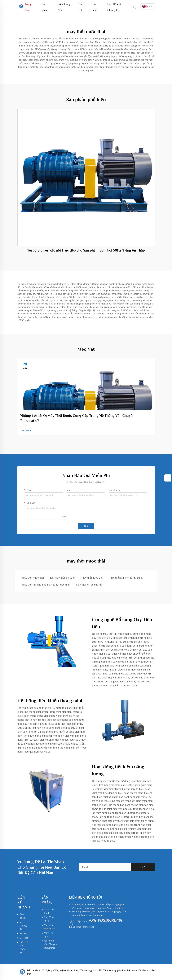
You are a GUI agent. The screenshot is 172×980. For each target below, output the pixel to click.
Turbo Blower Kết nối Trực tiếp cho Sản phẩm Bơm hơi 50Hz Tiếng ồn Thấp (86, 250)
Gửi (86, 526)
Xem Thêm (26, 430)
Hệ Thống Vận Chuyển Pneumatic (50, 944)
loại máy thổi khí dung (63, 578)
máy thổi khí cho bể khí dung (126, 578)
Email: (81, 927)
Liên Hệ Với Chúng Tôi (114, 5)
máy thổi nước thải (33, 578)
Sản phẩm (45, 5)
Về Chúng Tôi (64, 5)
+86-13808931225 (105, 921)
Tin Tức (80, 5)
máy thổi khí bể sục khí (89, 585)
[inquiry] (168, 478)
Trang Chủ (28, 5)
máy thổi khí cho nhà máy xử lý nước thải (46, 585)
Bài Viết (95, 5)
